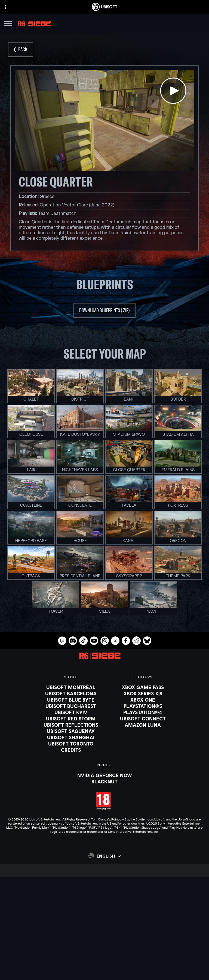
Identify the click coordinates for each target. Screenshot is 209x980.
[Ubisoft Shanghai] (71, 737)
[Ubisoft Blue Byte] (71, 700)
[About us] (104, 915)
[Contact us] (104, 940)
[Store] (104, 901)
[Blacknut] (105, 781)
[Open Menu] (8, 24)
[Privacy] (104, 948)
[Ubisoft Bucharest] (71, 706)
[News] (104, 921)
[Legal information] (104, 963)
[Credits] (71, 750)
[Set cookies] (104, 971)
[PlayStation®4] (143, 712)
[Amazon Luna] (143, 725)
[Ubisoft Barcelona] (71, 693)
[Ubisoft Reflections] (71, 725)
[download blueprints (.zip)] (104, 311)
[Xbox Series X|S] (143, 693)
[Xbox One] (143, 700)
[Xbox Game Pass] (143, 687)
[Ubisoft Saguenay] (71, 731)
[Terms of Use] (104, 956)
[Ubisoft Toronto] (71, 744)
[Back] (21, 50)
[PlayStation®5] (143, 706)
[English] (104, 856)
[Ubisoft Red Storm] (71, 719)
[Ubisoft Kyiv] (71, 712)
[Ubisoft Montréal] (71, 687)
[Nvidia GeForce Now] (105, 775)
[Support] (104, 928)
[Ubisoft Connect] (104, 908)
